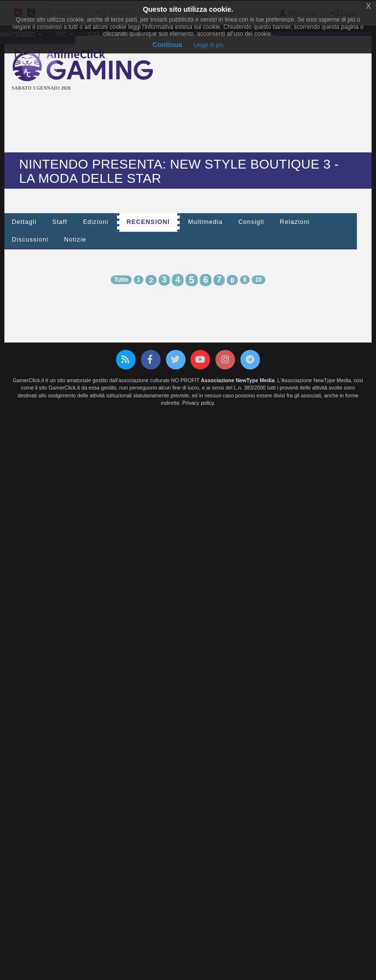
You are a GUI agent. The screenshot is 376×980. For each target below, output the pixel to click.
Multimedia (205, 222)
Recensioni (148, 222)
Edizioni (95, 222)
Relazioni (295, 222)
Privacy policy (198, 403)
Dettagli (24, 222)
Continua (167, 45)
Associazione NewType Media (237, 380)
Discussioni (30, 240)
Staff (60, 222)
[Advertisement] (190, 123)
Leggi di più (208, 45)
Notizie (75, 240)
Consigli (251, 222)
